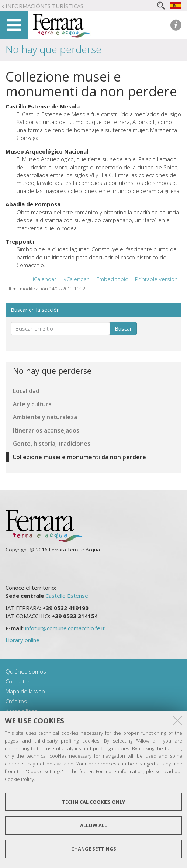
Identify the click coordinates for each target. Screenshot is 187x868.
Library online (22, 640)
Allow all (93, 825)
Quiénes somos (26, 671)
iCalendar (45, 279)
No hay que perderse (53, 49)
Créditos (16, 701)
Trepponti (20, 241)
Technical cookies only (93, 802)
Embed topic (112, 279)
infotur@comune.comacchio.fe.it (65, 628)
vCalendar (76, 279)
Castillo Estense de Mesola (43, 106)
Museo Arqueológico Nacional (47, 151)
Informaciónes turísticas (44, 6)
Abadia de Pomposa (33, 204)
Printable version (156, 279)
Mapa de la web (25, 691)
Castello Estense (67, 596)
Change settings (94, 849)
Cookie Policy (19, 779)
